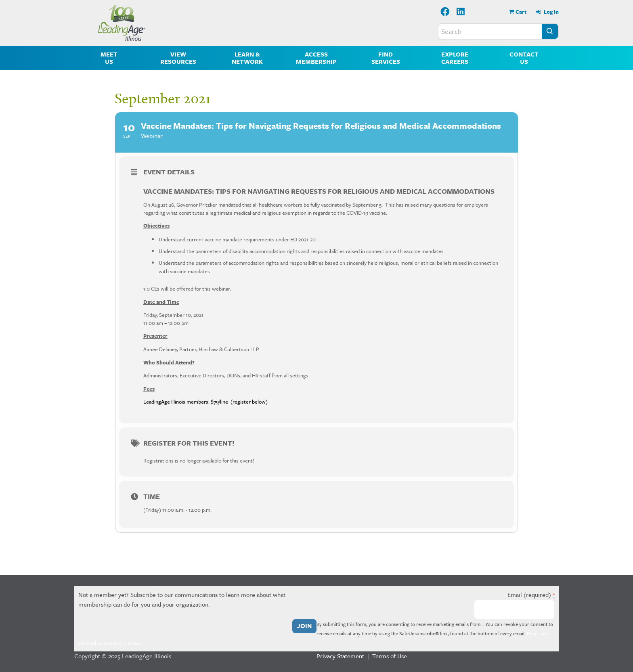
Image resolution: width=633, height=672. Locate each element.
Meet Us (109, 58)
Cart (521, 12)
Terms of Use (390, 656)
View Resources (178, 58)
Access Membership (316, 58)
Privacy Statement (340, 656)
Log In (551, 12)
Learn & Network (247, 58)
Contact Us (524, 58)
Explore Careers (455, 58)
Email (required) (531, 595)
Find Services (386, 58)
